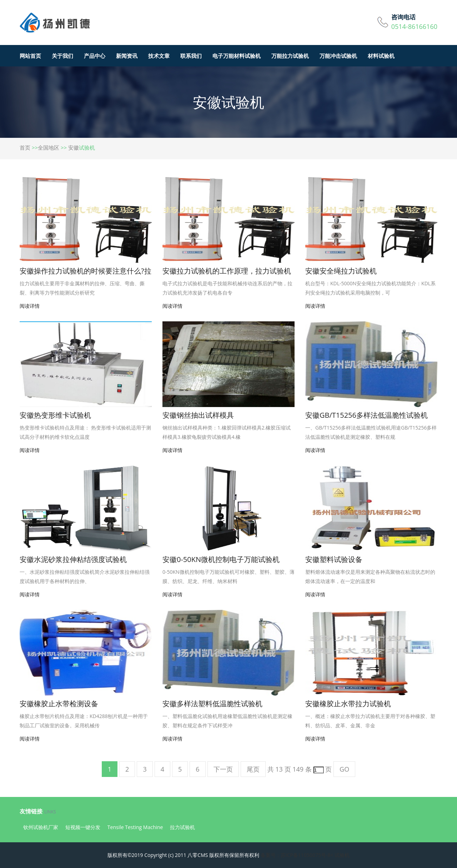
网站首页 (30, 56)
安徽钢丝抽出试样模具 (198, 415)
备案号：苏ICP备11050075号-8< (297, 855)
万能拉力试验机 (290, 56)
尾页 (253, 769)
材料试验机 (381, 56)
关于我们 (62, 56)
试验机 (342, 855)
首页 (25, 147)
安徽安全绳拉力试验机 (341, 271)
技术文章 (159, 56)
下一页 (223, 769)
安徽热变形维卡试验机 (55, 415)
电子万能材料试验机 (237, 56)
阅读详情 (30, 306)
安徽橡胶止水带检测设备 (59, 704)
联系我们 (191, 56)
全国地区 (49, 147)
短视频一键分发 (83, 827)
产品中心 (95, 56)
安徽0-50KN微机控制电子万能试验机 (221, 559)
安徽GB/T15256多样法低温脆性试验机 (366, 415)
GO (344, 769)
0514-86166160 (414, 26)
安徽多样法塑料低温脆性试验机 (212, 704)
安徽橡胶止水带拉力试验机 (348, 704)
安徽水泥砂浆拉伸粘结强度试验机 (73, 559)
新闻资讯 (127, 56)
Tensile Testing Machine (135, 827)
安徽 (74, 147)
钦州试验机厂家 (41, 827)
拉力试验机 (182, 827)
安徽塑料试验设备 (334, 559)
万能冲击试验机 (338, 56)
